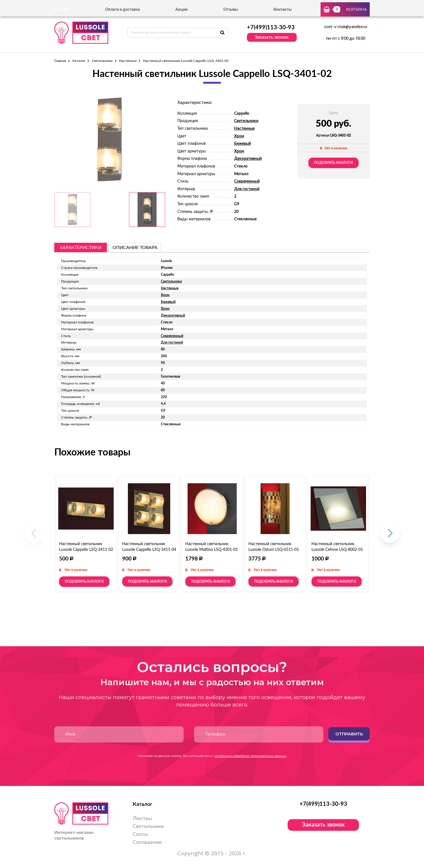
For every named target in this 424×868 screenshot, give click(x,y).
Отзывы (231, 10)
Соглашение (147, 842)
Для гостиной (247, 189)
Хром (239, 136)
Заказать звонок (272, 37)
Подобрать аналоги (333, 163)
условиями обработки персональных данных (250, 756)
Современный (247, 181)
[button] (390, 536)
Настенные (128, 61)
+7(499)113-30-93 (271, 28)
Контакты (282, 10)
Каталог (79, 61)
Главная (60, 61)
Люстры (142, 819)
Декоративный (248, 159)
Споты (140, 834)
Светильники (102, 61)
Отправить (349, 734)
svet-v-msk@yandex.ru (346, 27)
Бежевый (243, 144)
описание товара (135, 248)
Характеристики (81, 248)
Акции (181, 10)
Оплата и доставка (122, 10)
